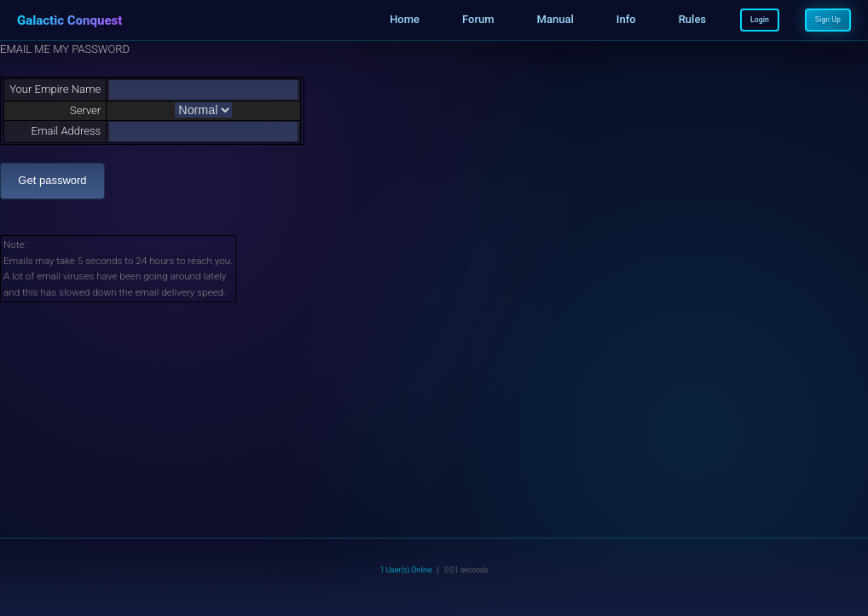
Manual (556, 19)
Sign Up (828, 20)
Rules (692, 19)
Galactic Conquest (69, 20)
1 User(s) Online (406, 570)
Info (626, 19)
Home (405, 19)
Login (760, 20)
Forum (478, 19)
